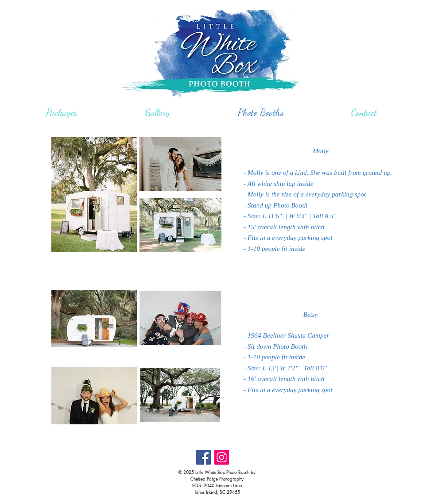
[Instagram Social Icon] (222, 457)
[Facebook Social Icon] (203, 457)
